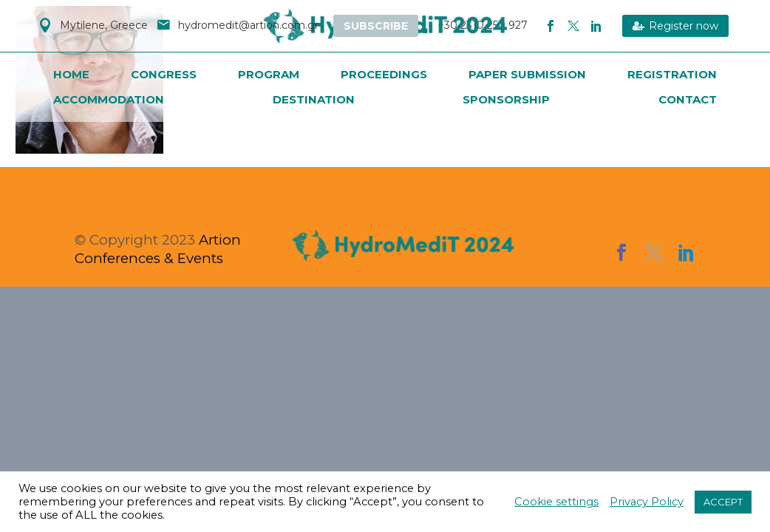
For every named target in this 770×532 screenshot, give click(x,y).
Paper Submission (527, 74)
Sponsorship (506, 99)
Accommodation (109, 99)
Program (269, 74)
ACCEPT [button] (723, 502)
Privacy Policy (647, 502)
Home (71, 74)
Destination (314, 99)
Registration (672, 74)
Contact (688, 99)
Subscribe (376, 26)
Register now (675, 26)
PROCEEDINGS (384, 74)
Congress (164, 74)
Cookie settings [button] (556, 502)
